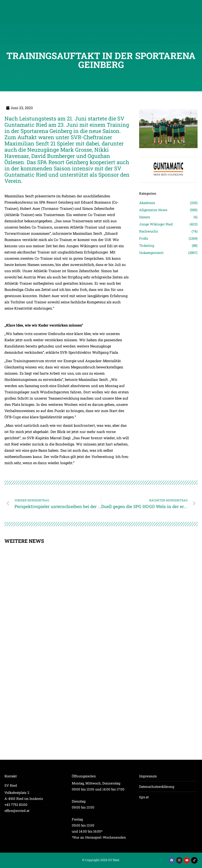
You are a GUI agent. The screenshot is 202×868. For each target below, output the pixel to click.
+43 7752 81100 (16, 805)
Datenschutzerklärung (157, 786)
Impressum (148, 776)
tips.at (144, 797)
